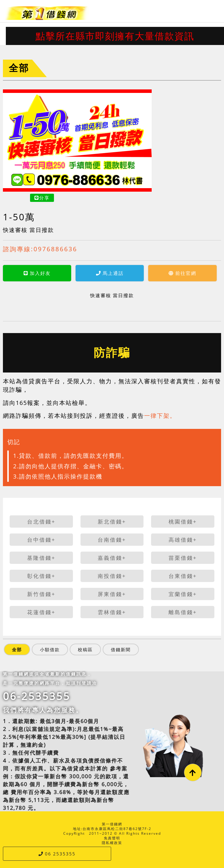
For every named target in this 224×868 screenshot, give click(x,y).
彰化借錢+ (41, 576)
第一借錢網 (112, 824)
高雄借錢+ (183, 540)
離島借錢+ (183, 612)
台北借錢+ (41, 522)
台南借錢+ (112, 540)
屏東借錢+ (112, 594)
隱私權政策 (112, 843)
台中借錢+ (41, 540)
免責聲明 (112, 838)
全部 (19, 68)
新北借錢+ (112, 522)
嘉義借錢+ (112, 558)
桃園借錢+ (183, 522)
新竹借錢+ (41, 594)
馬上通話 (61, 273)
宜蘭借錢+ (183, 594)
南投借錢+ (112, 576)
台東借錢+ (183, 576)
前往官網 (133, 273)
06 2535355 (57, 854)
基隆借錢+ (41, 558)
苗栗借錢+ (183, 558)
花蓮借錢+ (41, 612)
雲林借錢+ (112, 612)
